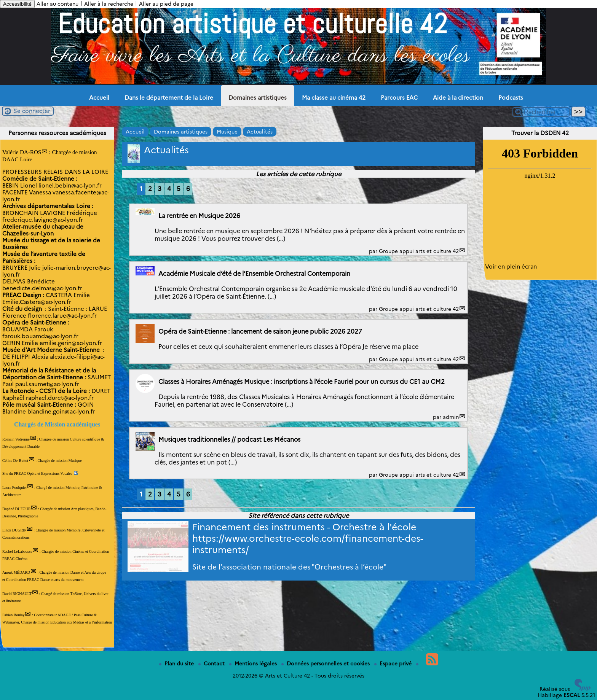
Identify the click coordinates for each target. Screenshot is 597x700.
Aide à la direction (458, 98)
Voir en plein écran (511, 267)
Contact (212, 663)
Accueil (99, 98)
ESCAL (572, 695)
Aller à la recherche (109, 4)
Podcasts (511, 98)
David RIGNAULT (17, 594)
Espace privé (394, 663)
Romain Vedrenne (16, 439)
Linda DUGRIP (14, 530)
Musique (227, 132)
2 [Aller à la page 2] (150, 189)
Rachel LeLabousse (17, 551)
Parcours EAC (399, 98)
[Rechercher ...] (541, 112)
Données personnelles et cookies (326, 663)
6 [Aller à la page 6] (188, 189)
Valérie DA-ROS (22, 152)
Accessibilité (17, 4)
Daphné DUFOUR (17, 509)
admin (451, 417)
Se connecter (32, 111)
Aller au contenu (57, 4)
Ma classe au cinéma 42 (334, 98)
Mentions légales (254, 663)
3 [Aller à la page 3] (160, 189)
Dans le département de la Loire (169, 98)
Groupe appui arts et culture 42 (419, 251)
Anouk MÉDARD (16, 572)
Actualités (260, 132)
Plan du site (177, 663)
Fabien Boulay (14, 615)
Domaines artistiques (258, 98)
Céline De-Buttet (15, 461)
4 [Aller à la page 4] (169, 189)
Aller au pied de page (166, 4)
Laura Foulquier (15, 488)
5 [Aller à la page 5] (179, 189)
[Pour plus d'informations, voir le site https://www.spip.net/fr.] (583, 689)
